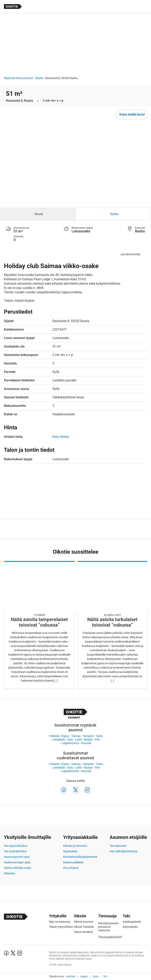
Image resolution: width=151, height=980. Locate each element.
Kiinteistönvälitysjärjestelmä (80, 857)
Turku (99, 736)
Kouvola (86, 743)
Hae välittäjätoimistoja (123, 851)
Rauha (39, 78)
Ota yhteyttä (71, 868)
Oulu (70, 740)
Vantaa (76, 736)
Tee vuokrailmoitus (15, 851)
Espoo (65, 736)
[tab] (38, 214)
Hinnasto (10, 873)
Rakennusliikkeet (73, 862)
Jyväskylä (59, 740)
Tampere (88, 736)
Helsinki (54, 736)
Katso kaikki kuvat (132, 114)
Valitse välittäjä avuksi (17, 868)
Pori (97, 740)
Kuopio (88, 740)
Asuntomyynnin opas (17, 857)
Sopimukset (70, 851)
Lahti (78, 740)
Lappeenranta (70, 743)
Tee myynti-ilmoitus (16, 846)
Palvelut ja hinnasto (75, 846)
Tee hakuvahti (118, 846)
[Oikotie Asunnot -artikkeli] (39, 625)
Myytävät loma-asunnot (19, 78)
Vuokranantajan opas (17, 862)
